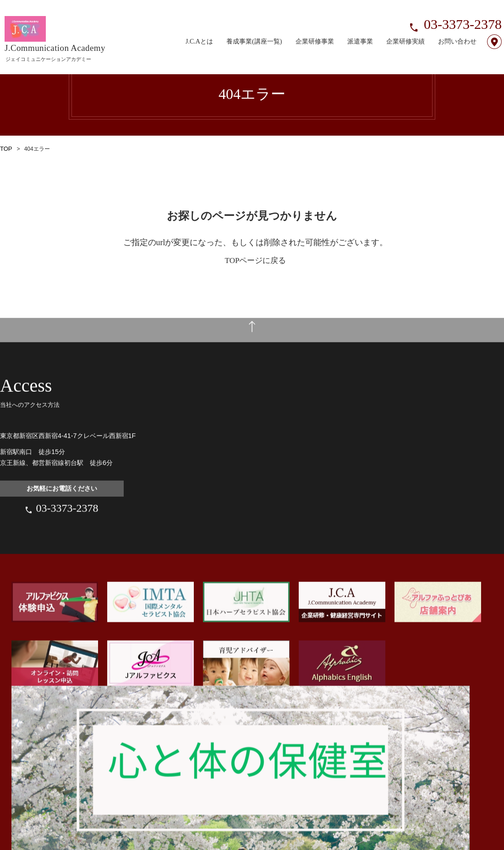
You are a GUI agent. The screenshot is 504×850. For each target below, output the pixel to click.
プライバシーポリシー (78, 846)
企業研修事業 (315, 30)
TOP (5, 149)
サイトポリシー (21, 846)
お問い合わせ (457, 30)
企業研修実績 (405, 30)
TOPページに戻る (256, 260)
